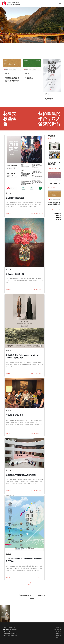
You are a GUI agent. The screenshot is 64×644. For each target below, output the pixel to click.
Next (62, 29)
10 (29, 583)
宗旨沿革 (58, 628)
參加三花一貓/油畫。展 (15, 274)
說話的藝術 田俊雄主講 (15, 198)
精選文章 (58, 638)
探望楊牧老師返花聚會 (15, 415)
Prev (2, 29)
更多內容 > (8, 214)
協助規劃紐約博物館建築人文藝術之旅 (21, 475)
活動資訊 (58, 218)
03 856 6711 (7, 632)
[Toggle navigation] (60, 4)
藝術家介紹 (58, 214)
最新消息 (58, 216)
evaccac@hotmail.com (10, 634)
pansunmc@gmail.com (10, 635)
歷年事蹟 (58, 220)
